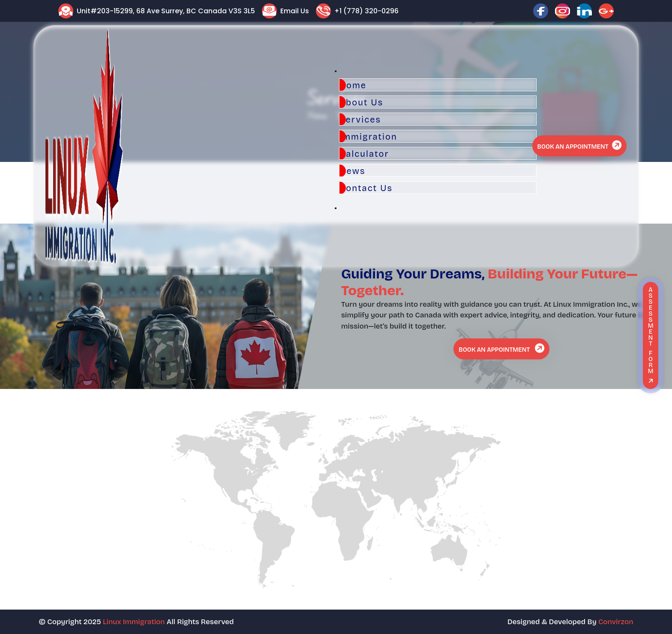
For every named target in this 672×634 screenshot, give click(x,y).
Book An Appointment (580, 145)
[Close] (336, 208)
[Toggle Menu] (336, 71)
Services (360, 120)
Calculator (364, 154)
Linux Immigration (134, 622)
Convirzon (616, 622)
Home (353, 85)
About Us (361, 102)
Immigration (368, 137)
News (352, 171)
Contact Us (366, 188)
